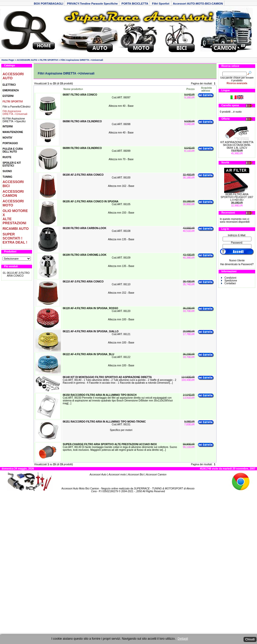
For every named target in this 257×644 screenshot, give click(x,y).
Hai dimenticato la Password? (237, 264)
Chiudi (250, 639)
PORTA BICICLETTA (135, 4)
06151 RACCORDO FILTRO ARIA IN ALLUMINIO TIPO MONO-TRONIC (104, 422)
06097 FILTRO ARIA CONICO (80, 95)
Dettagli (183, 639)
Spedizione (229, 281)
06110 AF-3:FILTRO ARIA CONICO (18, 274)
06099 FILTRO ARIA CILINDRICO (83, 148)
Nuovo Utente (237, 260)
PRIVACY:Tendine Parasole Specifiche (92, 4)
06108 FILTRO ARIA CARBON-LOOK (85, 228)
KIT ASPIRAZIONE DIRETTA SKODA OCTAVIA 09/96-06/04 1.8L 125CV (237, 145)
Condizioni (229, 278)
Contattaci (229, 283)
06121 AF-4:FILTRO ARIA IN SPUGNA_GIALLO (91, 331)
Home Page (8, 60)
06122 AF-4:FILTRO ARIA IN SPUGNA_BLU (89, 354)
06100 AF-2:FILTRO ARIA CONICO (83, 175)
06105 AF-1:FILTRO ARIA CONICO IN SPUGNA (91, 201)
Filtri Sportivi (161, 4)
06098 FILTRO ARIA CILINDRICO (83, 121)
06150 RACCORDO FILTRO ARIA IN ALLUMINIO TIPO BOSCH (100, 395)
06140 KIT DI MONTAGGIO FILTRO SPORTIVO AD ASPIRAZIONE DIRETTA (107, 377)
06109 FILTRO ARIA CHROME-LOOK (85, 255)
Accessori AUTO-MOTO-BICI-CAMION (198, 4)
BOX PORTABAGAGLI (48, 4)
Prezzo (191, 89)
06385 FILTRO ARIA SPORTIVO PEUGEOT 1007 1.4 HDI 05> (237, 197)
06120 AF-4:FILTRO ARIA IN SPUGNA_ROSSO (91, 308)
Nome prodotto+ (73, 89)
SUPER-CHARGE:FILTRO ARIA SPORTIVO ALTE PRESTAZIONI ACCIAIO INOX (110, 444)
